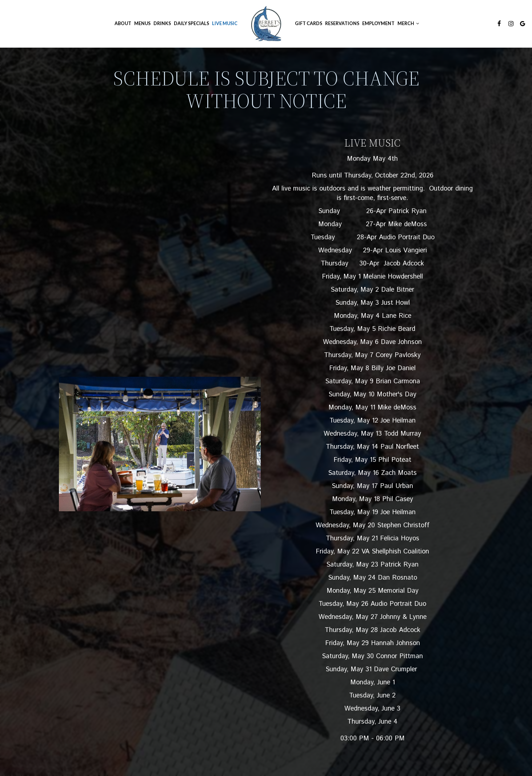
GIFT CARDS (309, 23)
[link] (266, 24)
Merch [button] (408, 23)
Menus (142, 23)
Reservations (342, 23)
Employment (378, 23)
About (123, 23)
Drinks (162, 23)
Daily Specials (191, 23)
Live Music (225, 23)
